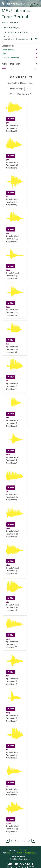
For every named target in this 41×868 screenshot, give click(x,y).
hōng (8, 307)
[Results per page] (28, 89)
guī (8, 123)
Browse (14, 23)
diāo (8, 565)
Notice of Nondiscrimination (28, 853)
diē (7, 602)
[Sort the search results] (24, 94)
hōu (8, 344)
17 (29, 841)
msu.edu (10, 853)
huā (8, 418)
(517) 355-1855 (23, 850)
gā (7, 786)
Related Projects (13, 27)
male (4, 69)
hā (7, 196)
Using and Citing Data (16, 32)
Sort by (12, 94)
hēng (8, 270)
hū (7, 381)
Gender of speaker (11, 64)
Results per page (16, 89)
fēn (8, 676)
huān (8, 455)
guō (8, 160)
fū (7, 750)
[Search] (16, 39)
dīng (8, 639)
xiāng (8, 823)
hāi (7, 233)
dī (7, 491)
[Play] (11, 119)
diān (8, 528)
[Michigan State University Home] (18, 3)
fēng (8, 713)
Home (5, 23)
